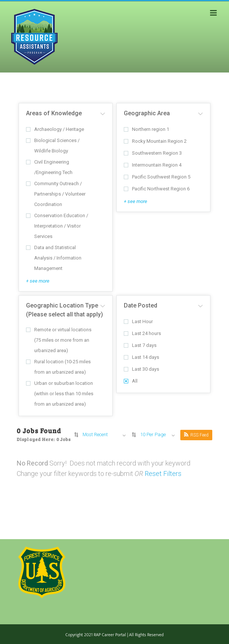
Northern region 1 (146, 129)
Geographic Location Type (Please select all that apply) (64, 310)
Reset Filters (163, 474)
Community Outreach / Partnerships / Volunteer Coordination (56, 194)
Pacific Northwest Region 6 (157, 189)
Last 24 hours (142, 333)
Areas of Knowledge (54, 113)
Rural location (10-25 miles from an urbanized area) (58, 367)
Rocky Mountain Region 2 (155, 141)
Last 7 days (140, 345)
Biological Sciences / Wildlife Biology (53, 146)
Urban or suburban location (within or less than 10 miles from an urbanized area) (60, 394)
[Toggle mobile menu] (214, 13)
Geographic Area (147, 113)
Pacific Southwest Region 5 (157, 177)
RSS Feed (196, 435)
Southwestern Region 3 (153, 153)
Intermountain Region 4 (153, 165)
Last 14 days (141, 357)
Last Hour (138, 321)
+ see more (38, 281)
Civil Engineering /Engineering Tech (49, 167)
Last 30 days (141, 369)
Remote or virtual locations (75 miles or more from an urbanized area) (59, 340)
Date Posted (141, 305)
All (131, 381)
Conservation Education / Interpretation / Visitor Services (57, 226)
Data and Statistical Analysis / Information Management (54, 258)
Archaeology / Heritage (55, 129)
